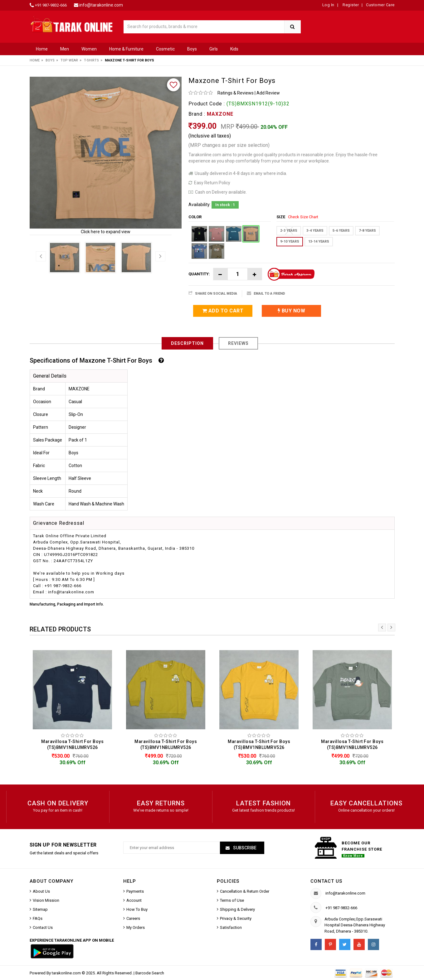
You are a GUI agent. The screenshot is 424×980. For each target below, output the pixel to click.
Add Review (268, 93)
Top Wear (69, 60)
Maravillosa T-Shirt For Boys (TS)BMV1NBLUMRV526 (72, 744)
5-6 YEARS (341, 231)
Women (89, 49)
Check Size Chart (303, 217)
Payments (135, 891)
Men (65, 49)
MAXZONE (220, 114)
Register (350, 5)
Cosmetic (165, 49)
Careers (133, 918)
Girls (214, 49)
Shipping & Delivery (237, 909)
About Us (41, 891)
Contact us (326, 881)
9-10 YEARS (290, 241)
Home (42, 49)
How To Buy (137, 909)
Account (134, 900)
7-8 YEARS (367, 231)
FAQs (38, 918)
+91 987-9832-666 (51, 5)
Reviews (238, 343)
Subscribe (244, 848)
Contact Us (43, 927)
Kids (234, 49)
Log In (328, 5)
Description (187, 343)
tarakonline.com (67, 973)
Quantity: (199, 274)
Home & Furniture (126, 49)
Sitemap (40, 909)
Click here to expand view (106, 232)
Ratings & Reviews (236, 93)
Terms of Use (232, 900)
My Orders (136, 927)
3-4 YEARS (315, 231)
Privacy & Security (236, 918)
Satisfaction (231, 927)
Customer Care (380, 5)
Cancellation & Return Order (245, 891)
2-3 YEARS (289, 231)
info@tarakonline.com (101, 5)
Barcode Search (150, 973)
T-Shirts (91, 60)
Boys (192, 49)
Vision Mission (46, 900)
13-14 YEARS (319, 241)
